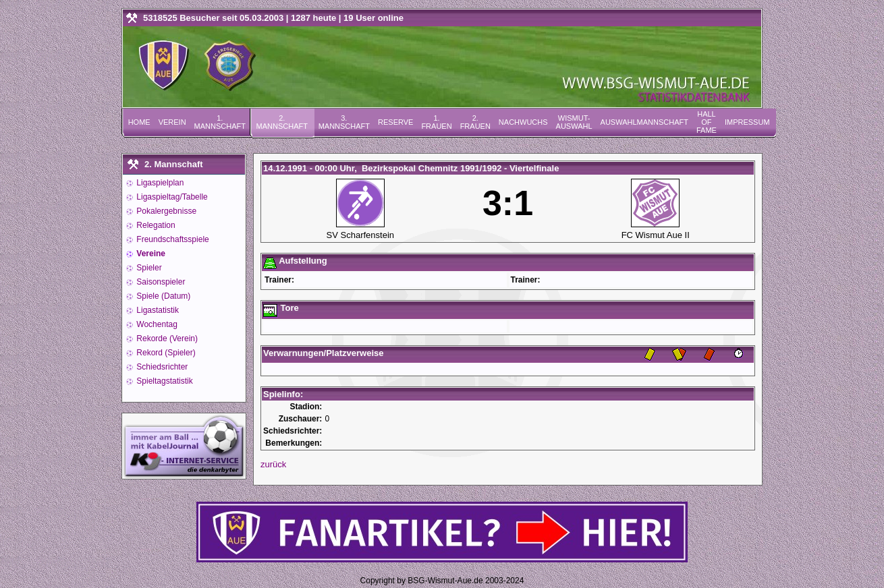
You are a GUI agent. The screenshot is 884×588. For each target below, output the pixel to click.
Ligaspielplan (159, 183)
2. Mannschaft (282, 122)
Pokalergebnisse (165, 211)
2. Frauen (475, 122)
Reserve (395, 122)
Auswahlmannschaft (644, 122)
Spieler (148, 268)
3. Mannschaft (344, 122)
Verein (172, 122)
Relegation (155, 225)
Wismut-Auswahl (574, 122)
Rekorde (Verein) (166, 339)
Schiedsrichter (161, 367)
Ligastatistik (157, 310)
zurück (273, 464)
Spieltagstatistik (164, 381)
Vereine (150, 254)
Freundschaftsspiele (172, 239)
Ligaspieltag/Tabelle (171, 197)
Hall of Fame (707, 122)
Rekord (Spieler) (165, 353)
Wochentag (156, 324)
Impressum (747, 122)
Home (139, 122)
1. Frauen (436, 122)
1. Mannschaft (220, 122)
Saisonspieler (160, 282)
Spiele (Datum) (162, 296)
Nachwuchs (523, 122)
